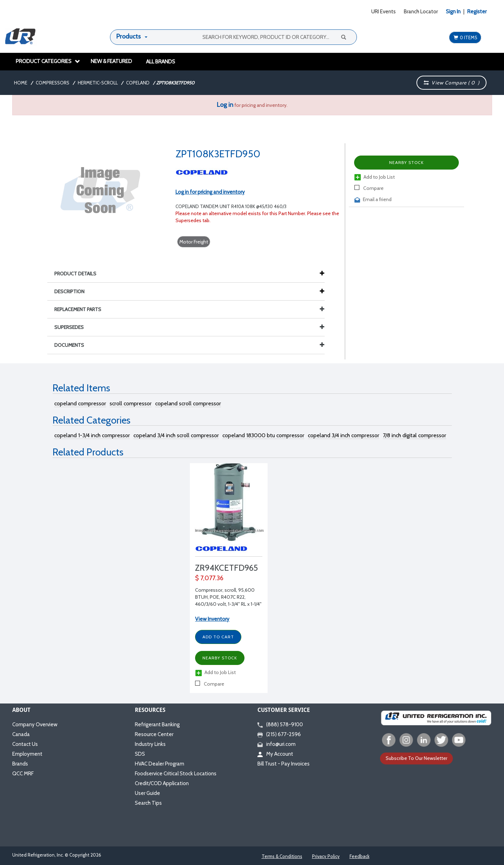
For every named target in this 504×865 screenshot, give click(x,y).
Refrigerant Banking (157, 725)
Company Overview (35, 725)
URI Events (384, 12)
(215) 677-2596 (279, 734)
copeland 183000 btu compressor (263, 435)
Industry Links (150, 744)
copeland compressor (80, 403)
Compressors (53, 83)
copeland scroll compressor (188, 403)
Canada (21, 734)
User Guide (147, 793)
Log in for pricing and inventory (210, 192)
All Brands (161, 62)
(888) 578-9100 (280, 725)
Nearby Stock (406, 162)
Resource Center (154, 734)
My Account (275, 754)
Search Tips (148, 803)
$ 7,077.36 (209, 578)
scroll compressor (131, 403)
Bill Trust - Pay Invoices (284, 764)
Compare (369, 188)
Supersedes (189, 327)
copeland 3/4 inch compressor (344, 435)
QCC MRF (23, 774)
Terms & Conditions (282, 856)
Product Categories (48, 61)
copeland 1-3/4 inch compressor (92, 435)
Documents (189, 345)
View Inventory (212, 619)
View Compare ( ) (452, 83)
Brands (20, 764)
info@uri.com (277, 744)
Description (73, 291)
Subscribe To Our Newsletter (416, 758)
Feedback (360, 856)
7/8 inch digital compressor (415, 435)
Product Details (79, 274)
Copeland (138, 83)
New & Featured (111, 61)
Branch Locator (421, 12)
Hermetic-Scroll (98, 83)
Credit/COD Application (162, 783)
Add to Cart (218, 637)
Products (129, 36)
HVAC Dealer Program (160, 764)
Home (21, 83)
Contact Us (25, 744)
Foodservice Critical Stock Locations (176, 774)
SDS (140, 754)
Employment (27, 754)
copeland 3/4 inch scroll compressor (176, 435)
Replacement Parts (189, 309)
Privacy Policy (326, 856)
